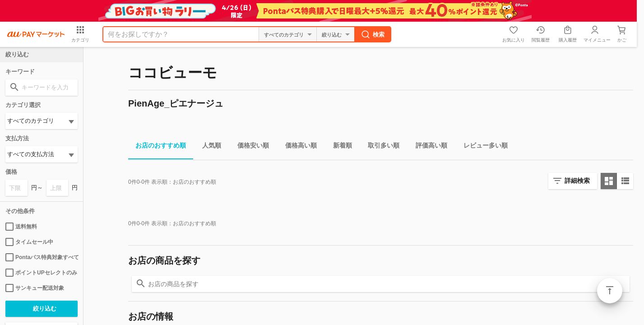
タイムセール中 (29, 242)
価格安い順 (250, 147)
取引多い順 (380, 147)
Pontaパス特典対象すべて (42, 257)
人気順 (208, 147)
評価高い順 (428, 147)
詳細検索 (577, 181)
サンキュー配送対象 (35, 288)
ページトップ (610, 291)
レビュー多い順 (482, 147)
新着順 (339, 147)
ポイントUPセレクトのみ (41, 273)
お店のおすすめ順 (157, 147)
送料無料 (21, 227)
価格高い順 (297, 147)
